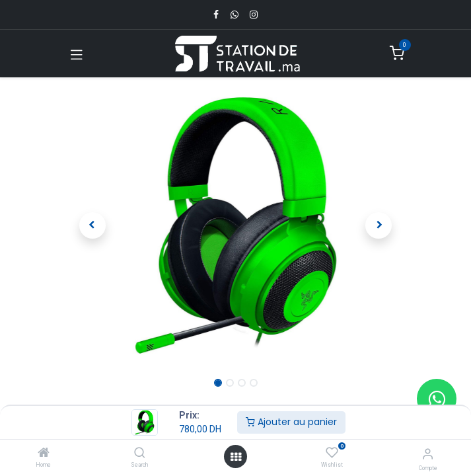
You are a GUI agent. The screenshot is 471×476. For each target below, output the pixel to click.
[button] (93, 225)
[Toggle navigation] (77, 54)
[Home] (44, 454)
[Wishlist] (332, 453)
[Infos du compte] (428, 454)
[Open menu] (236, 457)
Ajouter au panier (291, 422)
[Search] (140, 454)
